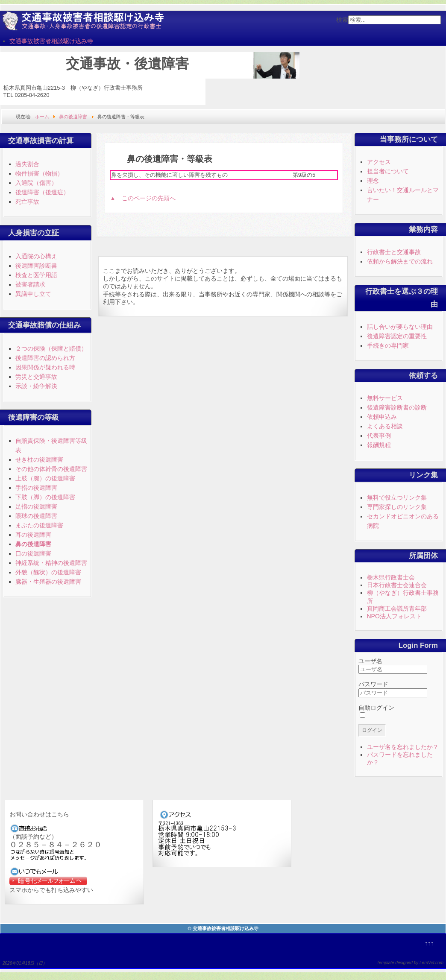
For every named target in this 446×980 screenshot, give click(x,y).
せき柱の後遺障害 (39, 459)
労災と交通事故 (36, 377)
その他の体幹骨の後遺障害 (51, 469)
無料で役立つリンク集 (397, 497)
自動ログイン (376, 708)
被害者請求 (30, 284)
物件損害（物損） (39, 173)
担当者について (388, 171)
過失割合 (27, 164)
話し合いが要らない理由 (400, 327)
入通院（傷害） (36, 183)
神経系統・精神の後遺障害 (51, 563)
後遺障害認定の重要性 (397, 336)
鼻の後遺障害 (33, 544)
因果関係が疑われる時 (45, 367)
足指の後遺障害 (36, 506)
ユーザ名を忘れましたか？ (403, 747)
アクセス (379, 162)
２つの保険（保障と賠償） (51, 348)
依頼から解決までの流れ (400, 261)
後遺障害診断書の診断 (397, 407)
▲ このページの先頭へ (143, 198)
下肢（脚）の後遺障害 (45, 497)
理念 (373, 181)
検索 (342, 20)
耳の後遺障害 (33, 535)
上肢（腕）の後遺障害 (45, 478)
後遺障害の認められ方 (45, 358)
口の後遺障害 (33, 553)
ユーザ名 (370, 661)
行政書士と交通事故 (394, 252)
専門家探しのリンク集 (397, 507)
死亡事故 (27, 202)
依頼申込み (382, 417)
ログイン (372, 730)
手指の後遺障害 (36, 488)
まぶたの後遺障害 (39, 525)
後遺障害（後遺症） (42, 192)
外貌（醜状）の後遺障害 (48, 572)
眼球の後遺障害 (36, 516)
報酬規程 (379, 445)
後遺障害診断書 (36, 266)
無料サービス (385, 398)
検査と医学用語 (36, 275)
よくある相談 (385, 426)
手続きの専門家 (388, 345)
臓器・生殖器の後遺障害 (48, 582)
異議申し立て (33, 294)
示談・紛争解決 (36, 386)
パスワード (373, 684)
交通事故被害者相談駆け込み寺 (51, 41)
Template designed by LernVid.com (410, 963)
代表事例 (379, 436)
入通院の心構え (36, 256)
